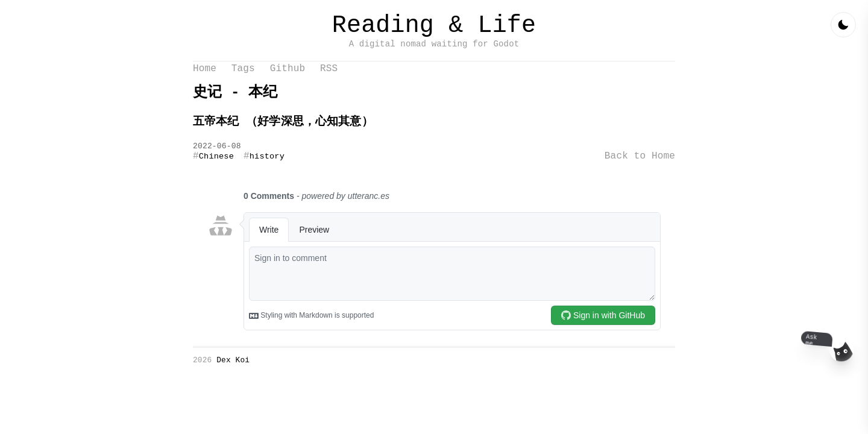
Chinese (216, 171)
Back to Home (640, 171)
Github (288, 78)
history (267, 171)
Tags (243, 78)
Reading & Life (434, 29)
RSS (329, 78)
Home (205, 78)
